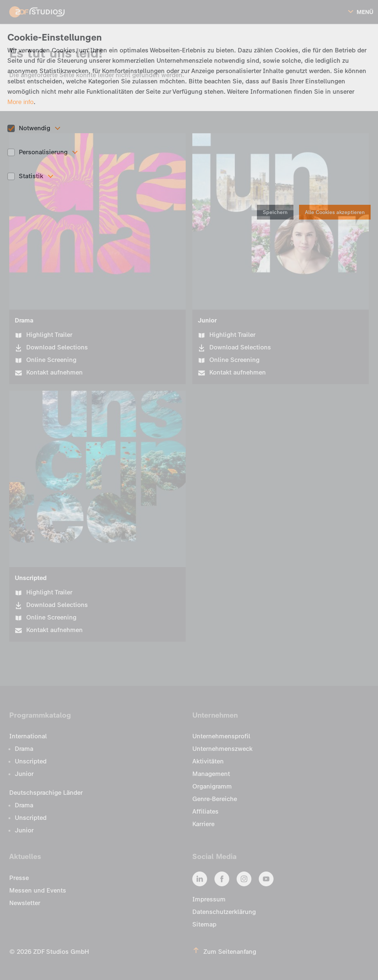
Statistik (31, 176)
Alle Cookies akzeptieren (335, 212)
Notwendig (35, 128)
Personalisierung (43, 152)
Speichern (275, 212)
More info (20, 102)
